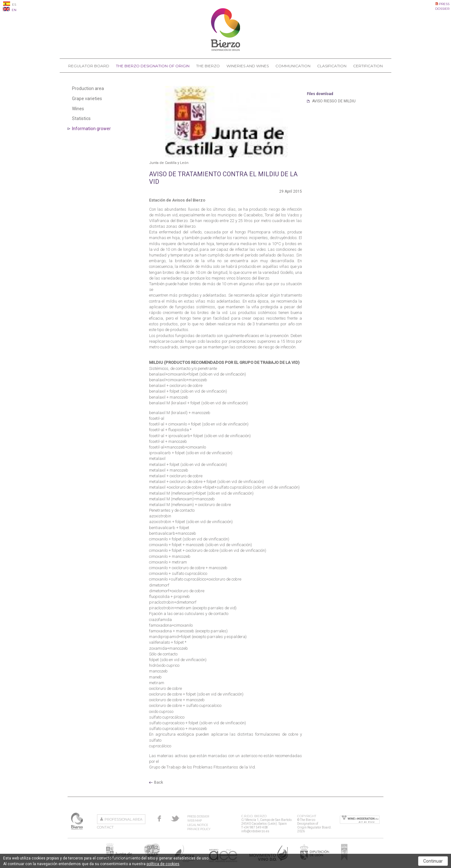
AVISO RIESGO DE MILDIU (334, 101)
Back (159, 782)
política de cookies (163, 864)
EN (10, 10)
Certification (368, 66)
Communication (293, 66)
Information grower (91, 129)
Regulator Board (89, 66)
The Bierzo (208, 66)
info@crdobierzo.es (255, 831)
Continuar (433, 861)
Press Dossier (198, 816)
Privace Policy (199, 829)
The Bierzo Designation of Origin (153, 66)
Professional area (123, 819)
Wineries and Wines (248, 66)
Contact (105, 827)
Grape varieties (87, 99)
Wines (78, 109)
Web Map (195, 820)
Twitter (175, 818)
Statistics (81, 118)
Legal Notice (198, 825)
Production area (88, 88)
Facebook (159, 818)
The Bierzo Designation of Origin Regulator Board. (78, 821)
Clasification (332, 66)
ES (10, 5)
